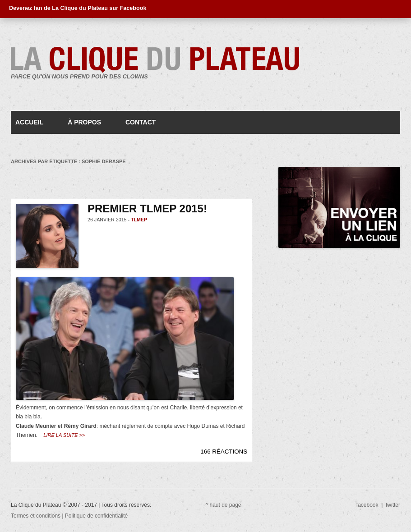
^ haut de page (224, 505)
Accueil (29, 122)
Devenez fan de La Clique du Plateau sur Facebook (78, 8)
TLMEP (139, 220)
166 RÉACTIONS (224, 452)
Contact (141, 122)
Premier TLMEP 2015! (147, 209)
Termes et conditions (36, 516)
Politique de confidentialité (96, 516)
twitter (393, 505)
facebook (367, 505)
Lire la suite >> (64, 435)
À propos (84, 122)
